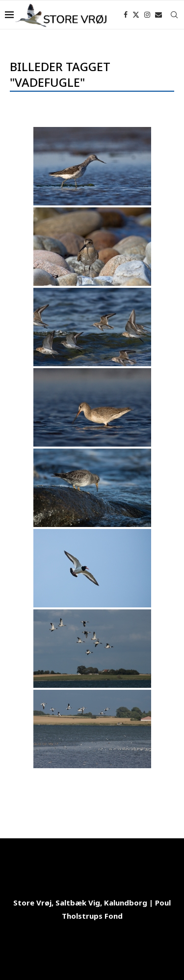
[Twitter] (136, 15)
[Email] (158, 15)
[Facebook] (126, 15)
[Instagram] (147, 15)
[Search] (174, 15)
